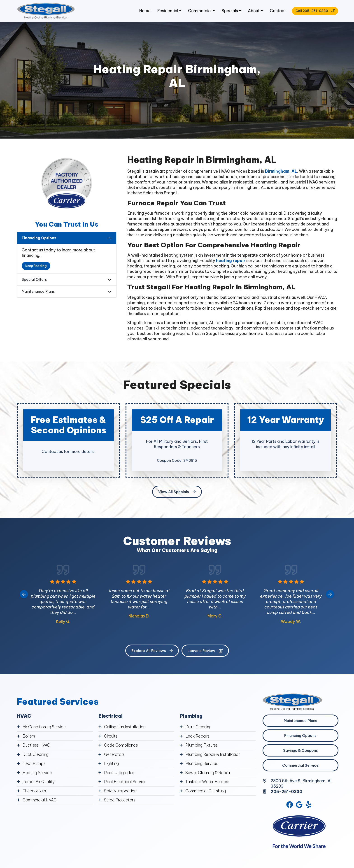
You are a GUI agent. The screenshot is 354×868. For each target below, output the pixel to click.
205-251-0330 (287, 792)
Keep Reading (36, 267)
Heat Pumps (34, 764)
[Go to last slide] (24, 595)
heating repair (231, 261)
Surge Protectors (120, 800)
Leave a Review (205, 651)
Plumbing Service (202, 764)
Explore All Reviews (152, 651)
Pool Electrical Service (125, 782)
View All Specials (177, 492)
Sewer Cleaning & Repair (208, 773)
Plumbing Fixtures (202, 746)
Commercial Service (300, 766)
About (252, 11)
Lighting (112, 764)
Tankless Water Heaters (208, 782)
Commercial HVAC (40, 800)
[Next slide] (330, 595)
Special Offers (34, 280)
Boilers (29, 737)
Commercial (198, 11)
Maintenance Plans (38, 292)
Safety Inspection (121, 791)
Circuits (111, 737)
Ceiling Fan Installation (125, 728)
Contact (277, 11)
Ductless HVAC (37, 746)
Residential (166, 11)
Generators (115, 755)
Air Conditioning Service (45, 728)
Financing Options (39, 239)
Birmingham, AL (282, 172)
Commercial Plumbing (206, 791)
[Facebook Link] (289, 805)
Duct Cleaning (36, 755)
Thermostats (35, 791)
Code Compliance (121, 746)
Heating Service (37, 773)
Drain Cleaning (199, 728)
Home (143, 11)
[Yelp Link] (309, 805)
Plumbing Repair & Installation (213, 755)
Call (314, 11)
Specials (228, 11)
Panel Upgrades (119, 773)
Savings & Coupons (300, 751)
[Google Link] (299, 805)
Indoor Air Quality (39, 782)
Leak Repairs (198, 737)
